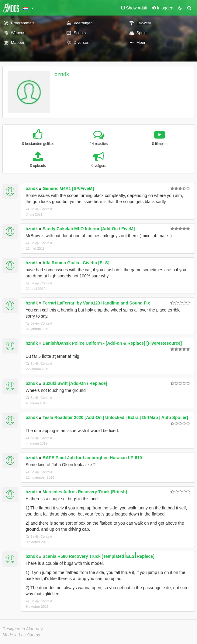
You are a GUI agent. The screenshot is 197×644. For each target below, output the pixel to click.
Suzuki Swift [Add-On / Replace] (75, 383)
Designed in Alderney (23, 629)
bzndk (62, 74)
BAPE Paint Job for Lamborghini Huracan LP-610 (92, 458)
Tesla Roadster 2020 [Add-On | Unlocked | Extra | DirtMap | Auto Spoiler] (115, 417)
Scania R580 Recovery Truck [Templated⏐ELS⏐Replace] (98, 556)
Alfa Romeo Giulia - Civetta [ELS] (76, 263)
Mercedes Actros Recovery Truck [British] (85, 492)
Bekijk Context (39, 209)
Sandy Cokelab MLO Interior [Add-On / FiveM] (89, 229)
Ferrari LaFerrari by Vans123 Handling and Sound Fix (96, 303)
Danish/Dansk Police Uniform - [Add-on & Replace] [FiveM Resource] (112, 343)
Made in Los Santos (21, 635)
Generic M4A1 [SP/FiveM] (68, 188)
